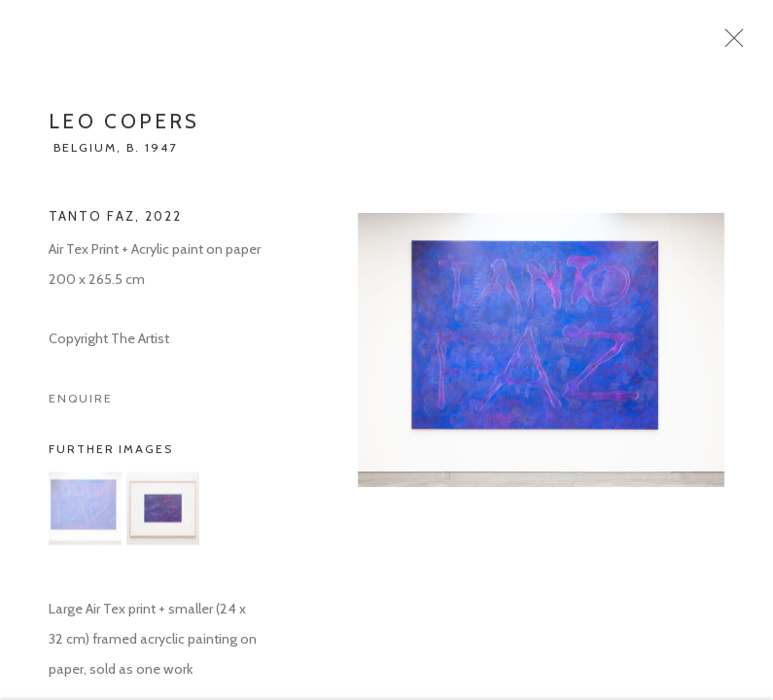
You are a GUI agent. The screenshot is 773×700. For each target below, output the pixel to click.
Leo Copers (124, 127)
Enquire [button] (81, 404)
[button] (85, 514)
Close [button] (734, 44)
